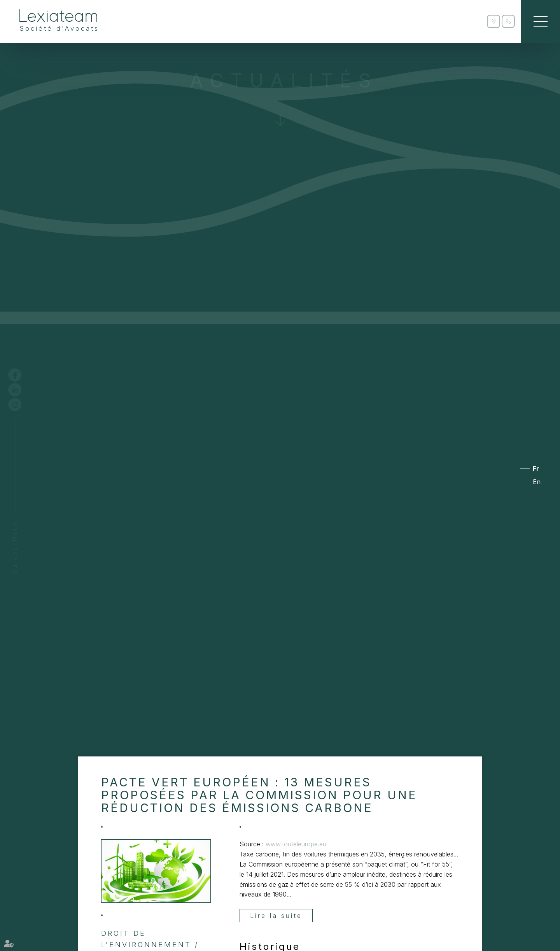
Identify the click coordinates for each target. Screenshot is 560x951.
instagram (22, 405)
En (537, 482)
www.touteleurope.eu (296, 844)
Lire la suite (276, 916)
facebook (22, 375)
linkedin (22, 390)
